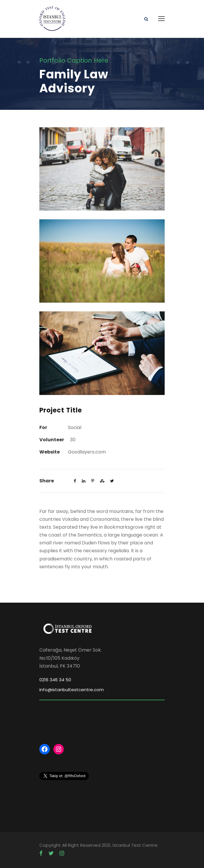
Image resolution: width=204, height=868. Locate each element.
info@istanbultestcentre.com (72, 690)
